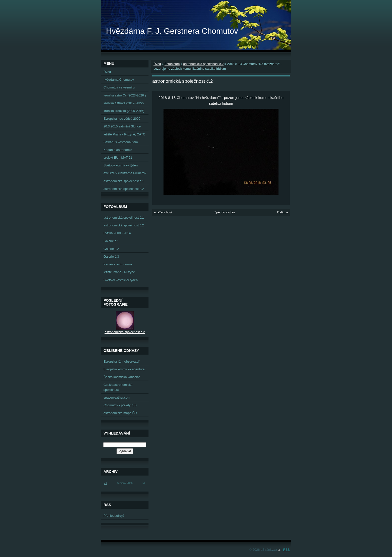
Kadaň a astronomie (118, 150)
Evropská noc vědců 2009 (122, 119)
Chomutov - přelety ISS (120, 405)
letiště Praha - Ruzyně (119, 272)
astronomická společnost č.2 (203, 64)
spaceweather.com (117, 397)
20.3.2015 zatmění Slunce (122, 126)
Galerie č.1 (111, 241)
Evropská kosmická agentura (124, 369)
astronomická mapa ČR (120, 413)
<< (105, 483)
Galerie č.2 (111, 249)
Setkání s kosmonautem (121, 142)
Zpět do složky (225, 212)
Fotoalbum (172, 64)
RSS (286, 550)
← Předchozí (163, 212)
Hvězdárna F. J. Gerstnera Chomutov (172, 31)
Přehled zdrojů (114, 516)
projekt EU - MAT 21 (118, 158)
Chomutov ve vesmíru (119, 87)
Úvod (157, 64)
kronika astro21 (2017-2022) (124, 103)
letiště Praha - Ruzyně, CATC (124, 134)
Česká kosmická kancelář (122, 377)
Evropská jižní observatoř (121, 361)
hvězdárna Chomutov (119, 80)
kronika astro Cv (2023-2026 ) (125, 95)
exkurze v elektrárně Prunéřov (125, 173)
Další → (283, 212)
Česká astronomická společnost (118, 387)
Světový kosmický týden (121, 165)
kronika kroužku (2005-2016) (124, 111)
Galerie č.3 (111, 257)
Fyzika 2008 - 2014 (117, 233)
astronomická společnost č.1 (124, 181)
